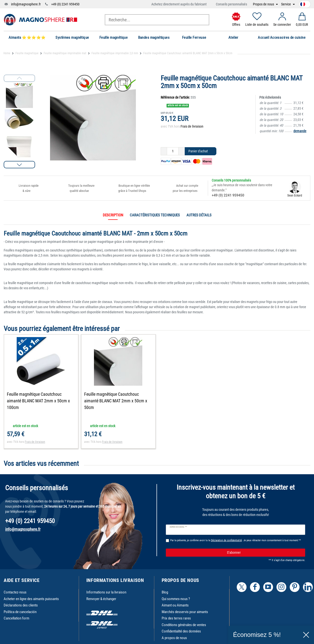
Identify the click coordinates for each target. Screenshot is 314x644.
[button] (19, 165)
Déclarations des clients (21, 605)
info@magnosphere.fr (26, 4)
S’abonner (264, 553)
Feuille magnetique (27, 53)
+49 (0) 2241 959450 (65, 4)
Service (286, 4)
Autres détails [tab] (199, 215)
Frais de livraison (192, 126)
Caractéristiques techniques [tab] (155, 215)
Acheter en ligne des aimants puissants (31, 599)
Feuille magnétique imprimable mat (65, 53)
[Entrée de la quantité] (173, 151)
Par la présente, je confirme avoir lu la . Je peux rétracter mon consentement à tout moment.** (236, 540)
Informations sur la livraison (106, 592)
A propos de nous (174, 638)
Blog (165, 592)
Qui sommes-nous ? (176, 599)
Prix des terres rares (176, 618)
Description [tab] (113, 215)
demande (300, 131)
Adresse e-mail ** (178, 527)
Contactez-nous (15, 592)
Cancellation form (16, 618)
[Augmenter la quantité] (182, 151)
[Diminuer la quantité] (164, 151)
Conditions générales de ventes (184, 625)
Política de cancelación (20, 612)
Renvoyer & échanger (101, 599)
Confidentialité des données (181, 631)
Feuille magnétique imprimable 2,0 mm (115, 53)
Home (7, 53)
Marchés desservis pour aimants (185, 612)
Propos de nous (264, 4)
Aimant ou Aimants (175, 605)
